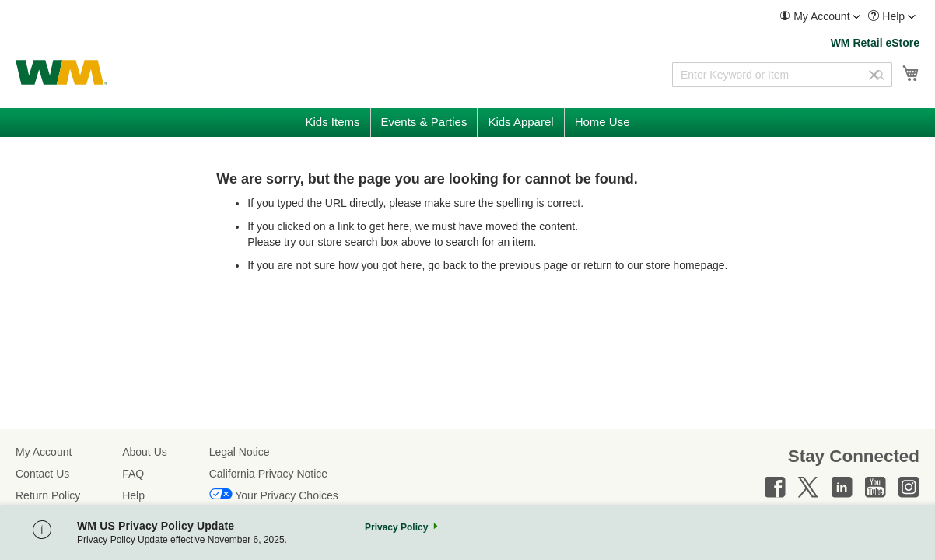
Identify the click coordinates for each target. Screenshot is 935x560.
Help (133, 495)
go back (447, 265)
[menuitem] (820, 17)
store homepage (685, 265)
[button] (820, 17)
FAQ (133, 474)
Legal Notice (240, 452)
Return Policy (48, 495)
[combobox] (782, 75)
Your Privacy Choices (287, 495)
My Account (44, 452)
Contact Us (42, 474)
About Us (145, 452)
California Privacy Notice (269, 474)
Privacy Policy (396, 527)
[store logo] (61, 72)
